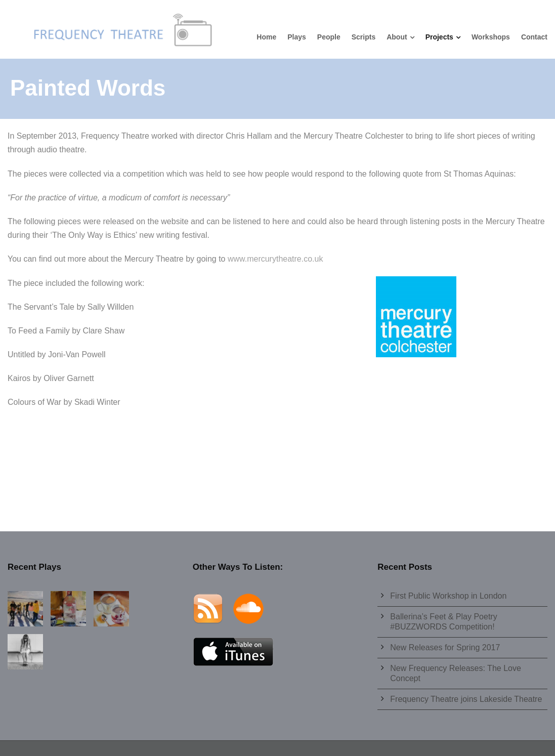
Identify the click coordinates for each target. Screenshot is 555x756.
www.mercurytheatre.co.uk (275, 259)
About (397, 37)
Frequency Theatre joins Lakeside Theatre (466, 699)
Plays (297, 37)
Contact (534, 37)
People (329, 37)
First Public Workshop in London (448, 596)
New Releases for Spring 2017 (445, 647)
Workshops (491, 37)
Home (266, 37)
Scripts (364, 37)
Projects (439, 37)
